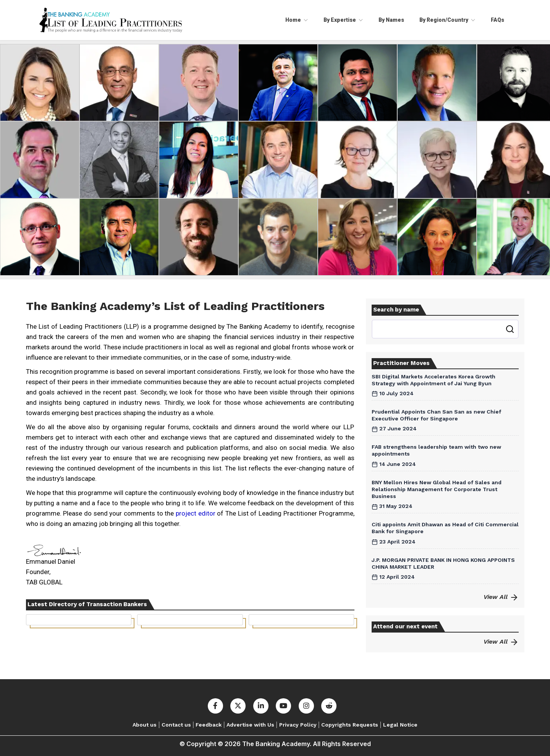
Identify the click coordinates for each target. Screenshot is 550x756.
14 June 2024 (394, 464)
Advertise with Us (250, 725)
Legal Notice (400, 725)
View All (501, 597)
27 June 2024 (394, 428)
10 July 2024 (393, 393)
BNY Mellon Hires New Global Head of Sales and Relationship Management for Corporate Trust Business (437, 489)
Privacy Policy (298, 725)
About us (145, 725)
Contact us (176, 725)
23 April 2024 (394, 542)
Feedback (209, 725)
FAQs (497, 20)
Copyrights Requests (350, 725)
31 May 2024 (392, 506)
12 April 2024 (393, 577)
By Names (391, 20)
